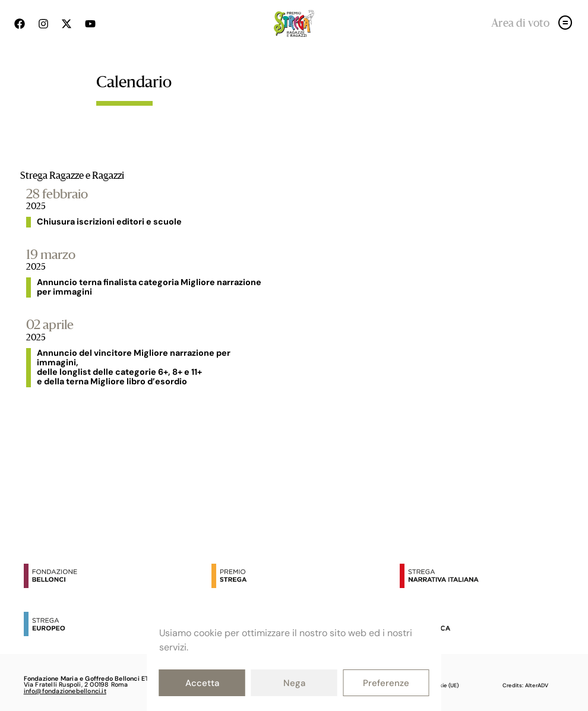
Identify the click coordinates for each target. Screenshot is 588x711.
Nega (294, 683)
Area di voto (521, 24)
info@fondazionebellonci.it (65, 691)
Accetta (202, 683)
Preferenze (386, 683)
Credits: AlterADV (525, 685)
